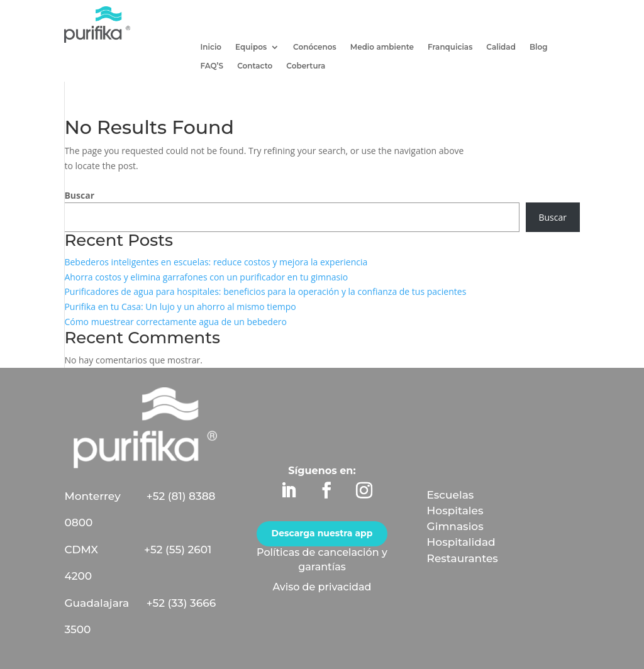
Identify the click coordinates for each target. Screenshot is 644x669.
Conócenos (315, 47)
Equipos (251, 47)
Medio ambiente (382, 47)
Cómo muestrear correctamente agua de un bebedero (175, 322)
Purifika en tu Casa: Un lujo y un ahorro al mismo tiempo (180, 307)
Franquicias (450, 47)
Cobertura (306, 66)
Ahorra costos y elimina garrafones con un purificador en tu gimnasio (206, 277)
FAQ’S (212, 66)
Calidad (501, 47)
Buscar (79, 195)
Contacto (255, 66)
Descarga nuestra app (322, 533)
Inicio (211, 47)
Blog (539, 47)
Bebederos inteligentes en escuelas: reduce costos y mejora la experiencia (216, 262)
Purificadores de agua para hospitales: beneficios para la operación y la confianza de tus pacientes (265, 291)
